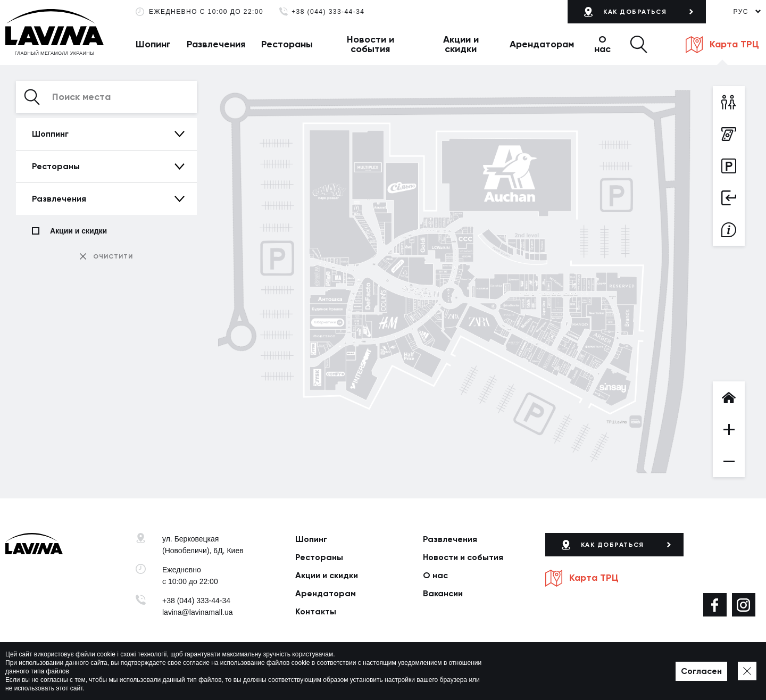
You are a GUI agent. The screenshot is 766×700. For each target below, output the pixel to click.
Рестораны (287, 44)
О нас (602, 44)
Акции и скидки (461, 44)
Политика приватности (301, 676)
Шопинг (153, 44)
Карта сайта (363, 676)
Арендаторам (542, 44)
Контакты (316, 611)
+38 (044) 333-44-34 (328, 12)
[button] (639, 44)
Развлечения (216, 44)
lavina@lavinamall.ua (198, 612)
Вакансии (443, 593)
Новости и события (370, 44)
